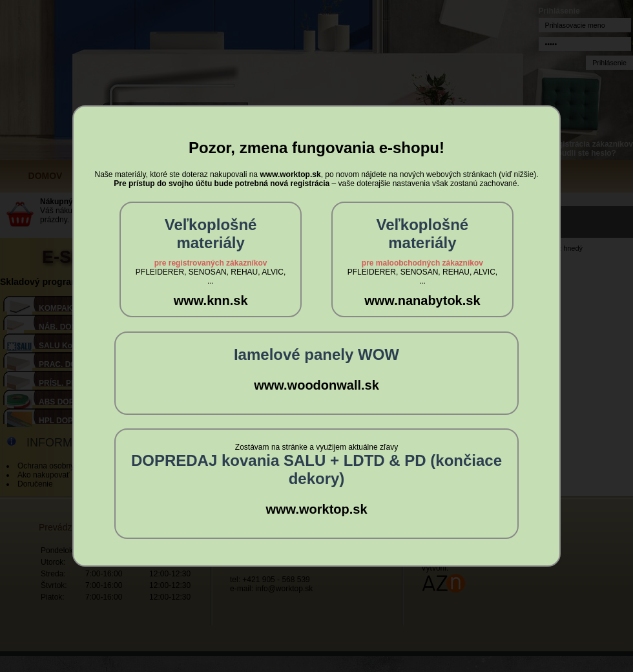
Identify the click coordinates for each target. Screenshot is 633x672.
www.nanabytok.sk (422, 300)
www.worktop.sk (316, 509)
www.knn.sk (211, 300)
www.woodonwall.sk (316, 385)
